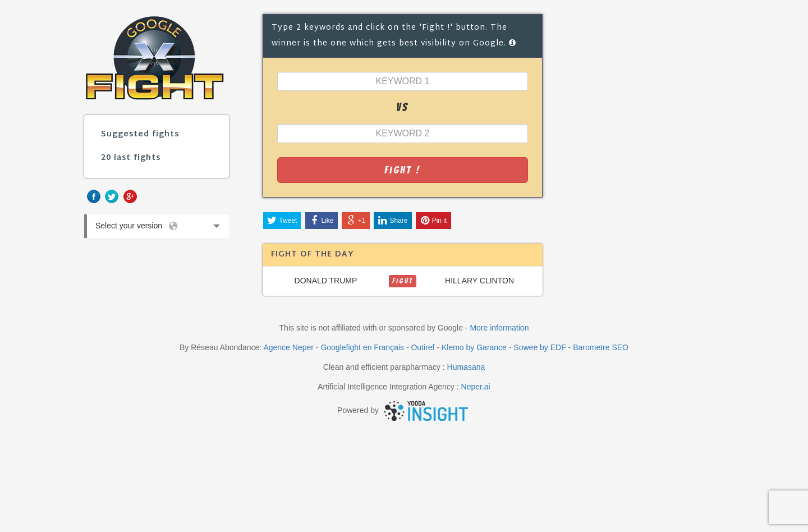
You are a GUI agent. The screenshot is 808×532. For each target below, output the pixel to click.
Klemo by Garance (474, 347)
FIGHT (403, 281)
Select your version (157, 229)
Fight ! (402, 170)
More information (499, 328)
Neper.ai (476, 387)
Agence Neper (288, 347)
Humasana (466, 367)
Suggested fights (140, 134)
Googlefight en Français (362, 347)
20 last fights (131, 158)
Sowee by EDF (540, 347)
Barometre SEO (601, 347)
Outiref (423, 347)
